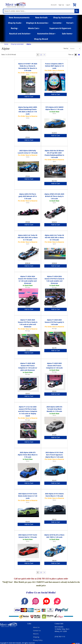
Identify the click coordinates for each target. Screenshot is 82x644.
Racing (15, 28)
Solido (28, 75)
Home (6, 44)
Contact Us (37, 631)
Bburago (28, 287)
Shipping (36, 637)
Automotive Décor (46, 34)
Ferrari (70, 23)
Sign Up (61, 5)
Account (54, 5)
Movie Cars (34, 28)
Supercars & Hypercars (60, 28)
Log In (68, 5)
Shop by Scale (15, 23)
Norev (54, 113)
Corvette (58, 23)
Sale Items (67, 34)
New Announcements (19, 17)
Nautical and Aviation (20, 34)
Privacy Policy (38, 640)
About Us (36, 627)
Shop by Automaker (63, 17)
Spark (54, 72)
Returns (36, 634)
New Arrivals (41, 17)
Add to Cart (29, 97)
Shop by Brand (41, 39)
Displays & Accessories (37, 23)
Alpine (29, 44)
